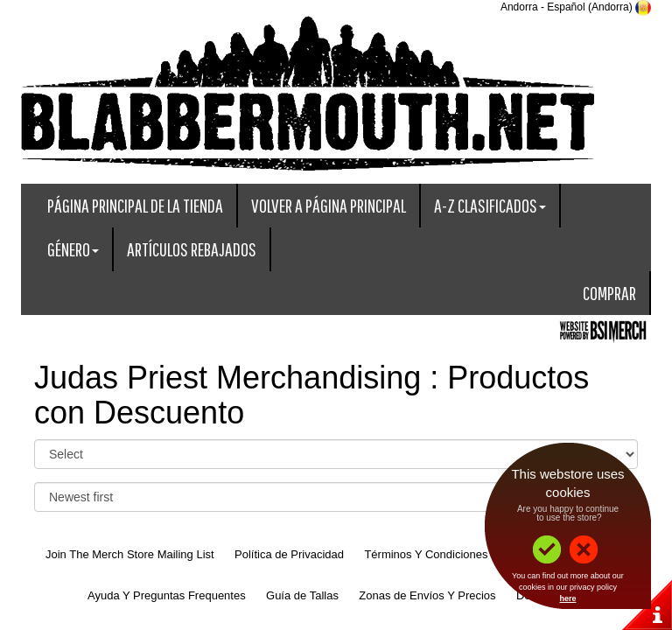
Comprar (609, 293)
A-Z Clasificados (490, 205)
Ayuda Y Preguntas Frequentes (167, 595)
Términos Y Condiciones (426, 554)
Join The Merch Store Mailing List (130, 554)
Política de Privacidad (289, 554)
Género (73, 249)
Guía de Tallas (302, 595)
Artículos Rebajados (192, 249)
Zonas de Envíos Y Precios (427, 595)
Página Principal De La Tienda (135, 205)
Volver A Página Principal (329, 205)
